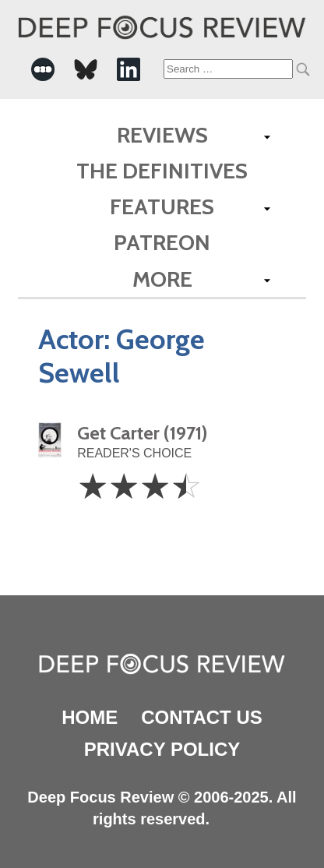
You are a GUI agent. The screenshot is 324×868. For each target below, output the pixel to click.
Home (90, 717)
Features (162, 206)
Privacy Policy (162, 749)
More (162, 279)
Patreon (162, 242)
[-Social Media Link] (43, 69)
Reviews (162, 135)
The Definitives (162, 171)
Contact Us (202, 717)
